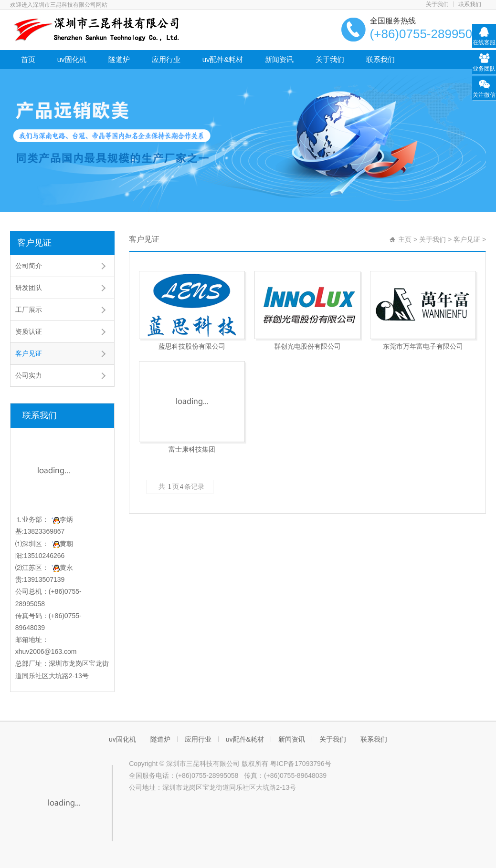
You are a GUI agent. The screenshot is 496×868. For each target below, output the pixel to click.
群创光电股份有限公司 (307, 346)
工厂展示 (29, 310)
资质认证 (29, 331)
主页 (405, 239)
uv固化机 (72, 59)
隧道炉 (119, 59)
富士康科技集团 (192, 449)
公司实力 (29, 375)
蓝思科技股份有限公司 (192, 346)
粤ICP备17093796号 (301, 764)
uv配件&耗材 (223, 59)
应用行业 (166, 59)
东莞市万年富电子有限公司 (423, 346)
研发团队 (29, 288)
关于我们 (437, 4)
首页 (28, 59)
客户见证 (34, 243)
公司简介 (29, 266)
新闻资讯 (279, 59)
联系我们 (470, 4)
